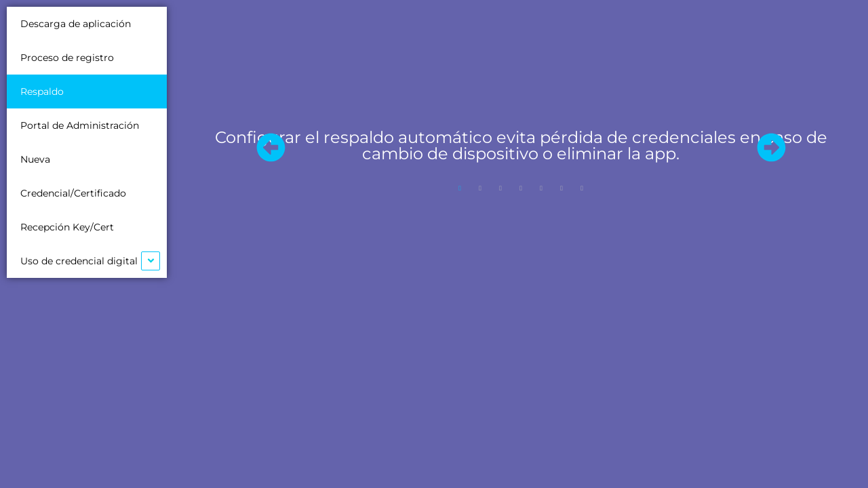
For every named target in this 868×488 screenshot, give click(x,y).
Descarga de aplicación (76, 24)
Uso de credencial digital (79, 261)
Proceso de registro (67, 58)
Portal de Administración (80, 125)
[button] (271, 147)
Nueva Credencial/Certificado (73, 176)
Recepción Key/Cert (67, 227)
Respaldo (42, 91)
